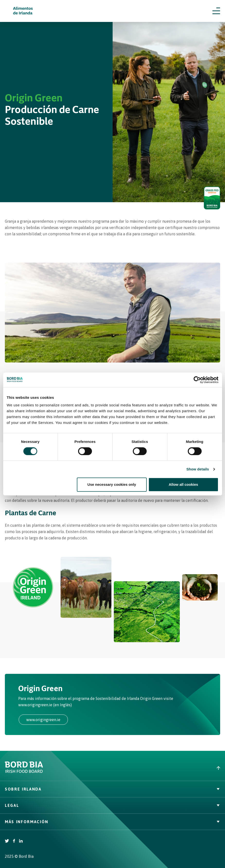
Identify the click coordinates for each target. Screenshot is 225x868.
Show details (198, 469)
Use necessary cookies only (112, 484)
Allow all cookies (184, 484)
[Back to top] (169, 768)
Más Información (112, 822)
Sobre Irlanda (112, 789)
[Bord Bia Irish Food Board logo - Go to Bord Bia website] (24, 772)
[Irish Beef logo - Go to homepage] (23, 11)
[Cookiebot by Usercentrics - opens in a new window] (197, 380)
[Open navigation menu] (216, 11)
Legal (112, 805)
